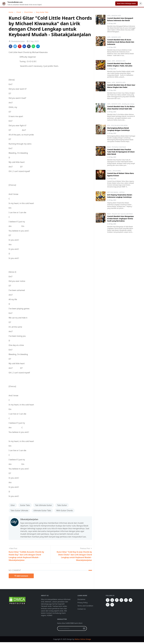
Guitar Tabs (25, 505)
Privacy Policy (83, 603)
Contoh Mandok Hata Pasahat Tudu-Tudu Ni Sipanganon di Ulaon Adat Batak (121, 152)
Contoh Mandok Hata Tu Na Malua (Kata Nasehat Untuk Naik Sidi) (121, 108)
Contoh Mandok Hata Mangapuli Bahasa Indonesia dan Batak (120, 19)
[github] (112, 605)
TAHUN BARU (117, 171)
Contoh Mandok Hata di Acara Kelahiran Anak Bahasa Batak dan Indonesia (121, 42)
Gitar (13, 505)
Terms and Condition (85, 606)
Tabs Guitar (62, 505)
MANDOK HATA (116, 16)
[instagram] (108, 605)
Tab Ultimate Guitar (43, 505)
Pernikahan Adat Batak (119, 147)
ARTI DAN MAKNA (113, 192)
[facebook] (126, 600)
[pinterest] (117, 600)
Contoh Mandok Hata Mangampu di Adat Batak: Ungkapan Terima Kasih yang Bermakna (121, 219)
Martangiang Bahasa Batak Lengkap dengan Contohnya (118, 129)
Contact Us (82, 609)
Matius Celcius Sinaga (83, 639)
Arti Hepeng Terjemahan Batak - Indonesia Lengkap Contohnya (120, 196)
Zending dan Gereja (128, 104)
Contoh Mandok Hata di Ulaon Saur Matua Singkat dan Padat (121, 86)
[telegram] (108, 600)
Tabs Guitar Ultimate (19, 510)
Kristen (110, 171)
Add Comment (21, 576)
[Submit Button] (84, 628)
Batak (109, 61)
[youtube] (121, 600)
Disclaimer (81, 599)
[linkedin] (112, 600)
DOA (109, 125)
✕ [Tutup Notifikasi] (141, 3)
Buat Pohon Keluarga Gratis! (127, 3)
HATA (109, 16)
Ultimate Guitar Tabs (42, 510)
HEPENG (122, 192)
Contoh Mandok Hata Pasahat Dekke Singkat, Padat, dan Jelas (120, 65)
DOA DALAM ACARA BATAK (119, 125)
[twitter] (131, 600)
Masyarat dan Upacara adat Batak (122, 214)
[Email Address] (70, 628)
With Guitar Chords (65, 510)
